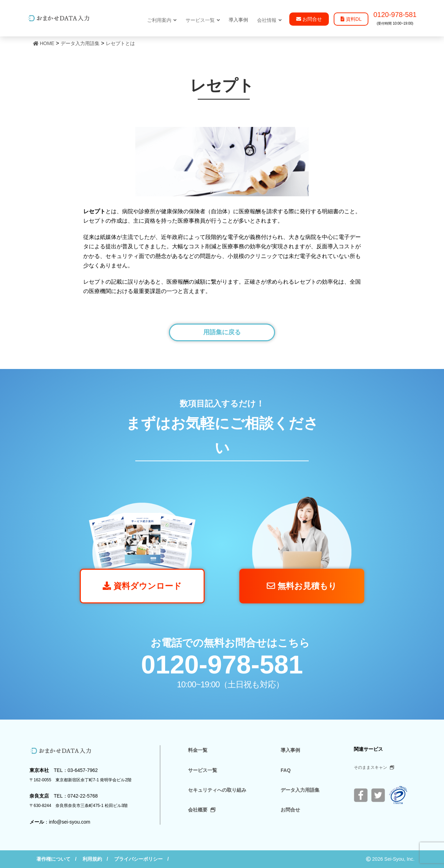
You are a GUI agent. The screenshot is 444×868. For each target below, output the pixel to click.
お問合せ (290, 810)
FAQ (286, 770)
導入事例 (290, 750)
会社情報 (269, 20)
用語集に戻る (222, 332)
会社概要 (202, 810)
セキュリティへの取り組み (217, 790)
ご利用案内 (162, 20)
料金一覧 (198, 750)
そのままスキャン (374, 767)
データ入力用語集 (300, 790)
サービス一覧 (203, 20)
